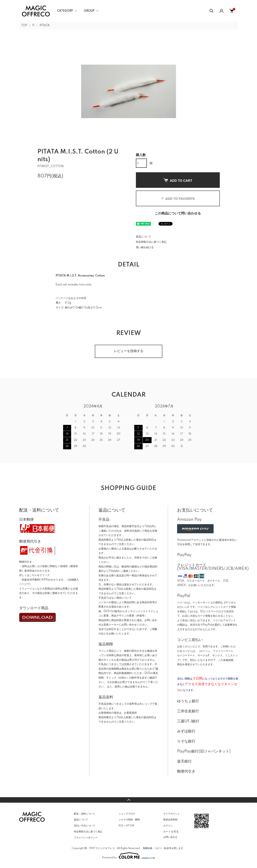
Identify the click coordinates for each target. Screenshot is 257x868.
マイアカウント (172, 814)
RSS (121, 826)
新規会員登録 (170, 820)
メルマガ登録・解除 (129, 820)
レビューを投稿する (129, 351)
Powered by (129, 856)
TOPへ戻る (128, 800)
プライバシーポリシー (86, 838)
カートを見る (171, 831)
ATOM (130, 826)
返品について (144, 237)
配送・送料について (85, 814)
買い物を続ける (145, 247)
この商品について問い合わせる (178, 214)
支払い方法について (85, 826)
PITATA (45, 26)
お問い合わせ (170, 837)
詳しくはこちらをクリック (34, 575)
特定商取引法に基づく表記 (151, 242)
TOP (24, 26)
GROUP (89, 11)
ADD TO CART (178, 180)
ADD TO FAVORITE (178, 199)
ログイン (168, 826)
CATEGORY (65, 11)
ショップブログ (127, 814)
